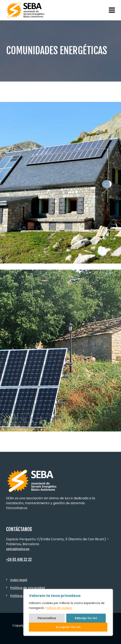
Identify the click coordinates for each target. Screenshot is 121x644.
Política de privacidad (27, 588)
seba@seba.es (18, 549)
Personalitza (47, 618)
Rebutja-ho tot (86, 618)
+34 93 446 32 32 (19, 559)
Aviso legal (19, 580)
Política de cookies (59, 608)
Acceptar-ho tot (68, 627)
